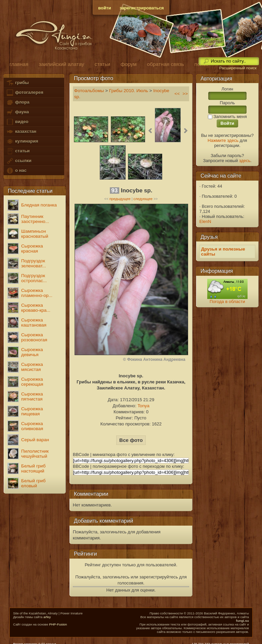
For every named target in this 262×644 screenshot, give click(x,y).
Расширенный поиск (238, 68)
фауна (17, 112)
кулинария (22, 141)
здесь (245, 161)
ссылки (19, 161)
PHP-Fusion (58, 624)
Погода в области (227, 301)
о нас (16, 171)
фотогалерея (25, 93)
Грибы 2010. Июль (129, 91)
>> (185, 94)
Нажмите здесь (223, 140)
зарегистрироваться (142, 8)
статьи (18, 151)
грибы (17, 83)
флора (18, 102)
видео (17, 122)
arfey (47, 617)
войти (104, 8)
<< (177, 94)
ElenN (205, 221)
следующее (143, 199)
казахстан (21, 132)
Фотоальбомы (89, 91)
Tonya (143, 406)
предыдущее (120, 199)
